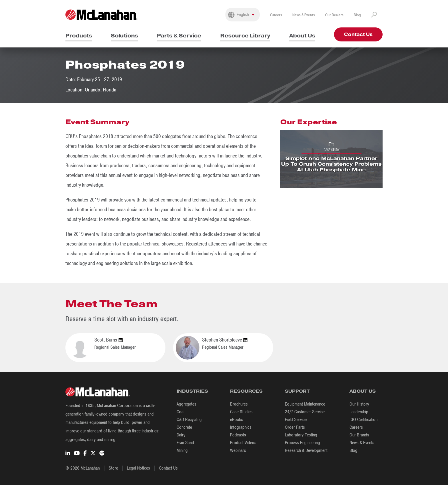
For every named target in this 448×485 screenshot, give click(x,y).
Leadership (359, 412)
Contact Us (358, 34)
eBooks (237, 420)
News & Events (304, 15)
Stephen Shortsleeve (225, 340)
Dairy (181, 435)
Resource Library (245, 36)
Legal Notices (138, 468)
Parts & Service (179, 36)
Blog (357, 15)
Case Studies (241, 412)
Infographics (241, 427)
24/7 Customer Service (305, 412)
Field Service (296, 420)
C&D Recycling (189, 420)
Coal (180, 412)
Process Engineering (302, 443)
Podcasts (238, 435)
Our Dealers (334, 15)
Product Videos (243, 443)
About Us (302, 36)
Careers (276, 15)
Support (297, 391)
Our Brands (359, 435)
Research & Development (306, 450)
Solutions (124, 36)
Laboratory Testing (301, 435)
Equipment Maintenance (305, 404)
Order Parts (295, 427)
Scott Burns (108, 340)
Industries (192, 391)
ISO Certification (363, 420)
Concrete (184, 427)
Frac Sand (185, 443)
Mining (182, 450)
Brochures (239, 404)
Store (113, 468)
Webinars (238, 450)
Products (79, 36)
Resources (246, 391)
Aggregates (186, 404)
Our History (359, 404)
